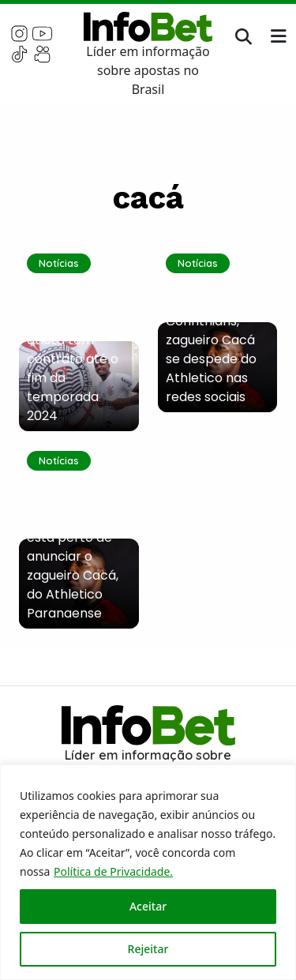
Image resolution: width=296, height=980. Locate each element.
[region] (148, 872)
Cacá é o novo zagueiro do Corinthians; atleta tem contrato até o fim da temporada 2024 (73, 349)
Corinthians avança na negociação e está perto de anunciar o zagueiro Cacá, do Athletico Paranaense (73, 547)
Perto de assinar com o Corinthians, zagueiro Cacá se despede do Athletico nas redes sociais (216, 340)
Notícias (59, 263)
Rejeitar (148, 949)
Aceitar (148, 906)
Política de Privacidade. (113, 871)
